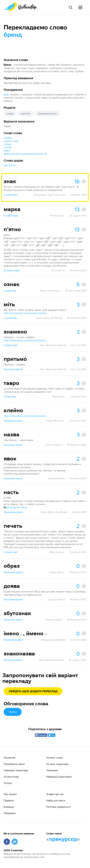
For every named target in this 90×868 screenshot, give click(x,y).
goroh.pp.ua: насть (15, 507)
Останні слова (54, 758)
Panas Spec (59, 396)
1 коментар (10, 290)
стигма (8, 147)
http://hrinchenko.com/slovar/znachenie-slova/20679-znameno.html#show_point (26, 340)
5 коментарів (11, 215)
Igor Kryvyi (10, 165)
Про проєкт (10, 794)
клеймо (8, 138)
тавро (7, 150)
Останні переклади (57, 764)
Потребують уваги (14, 764)
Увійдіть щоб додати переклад (33, 691)
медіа (10, 113)
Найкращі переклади (16, 770)
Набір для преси (56, 800)
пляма (7, 144)
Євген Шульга (54, 445)
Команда (9, 807)
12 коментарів (12, 270)
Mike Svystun (57, 552)
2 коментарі (10, 318)
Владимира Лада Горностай (49, 195)
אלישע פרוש (58, 270)
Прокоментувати (13, 369)
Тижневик (52, 770)
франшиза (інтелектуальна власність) (25, 154)
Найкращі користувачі (59, 777)
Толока (8, 783)
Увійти (13, 712)
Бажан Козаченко (50, 290)
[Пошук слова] (70, 7)
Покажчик (9, 758)
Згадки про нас (55, 794)
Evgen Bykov (57, 572)
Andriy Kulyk (57, 215)
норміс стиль (11, 141)
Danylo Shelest (57, 478)
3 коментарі (10, 195)
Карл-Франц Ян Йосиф (49, 318)
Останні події (11, 777)
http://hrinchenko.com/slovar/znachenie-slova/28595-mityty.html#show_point (26, 313)
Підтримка (10, 813)
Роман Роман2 (54, 620)
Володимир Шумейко (53, 640)
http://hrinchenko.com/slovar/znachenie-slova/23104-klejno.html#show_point (26, 416)
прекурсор (63, 839)
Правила (9, 800)
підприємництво (47, 113)
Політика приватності (59, 807)
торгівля (26, 113)
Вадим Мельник (55, 421)
